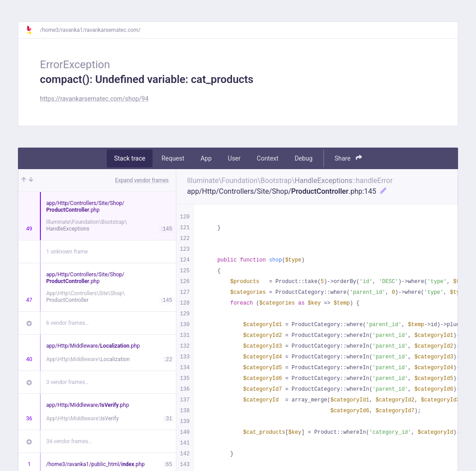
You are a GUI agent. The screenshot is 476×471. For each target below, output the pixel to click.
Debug (304, 158)
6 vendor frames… (68, 323)
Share (348, 158)
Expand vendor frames (142, 180)
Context (267, 158)
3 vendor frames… (68, 382)
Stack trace (130, 158)
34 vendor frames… (69, 441)
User (234, 158)
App (206, 158)
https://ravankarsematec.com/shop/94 (94, 99)
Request (173, 158)
